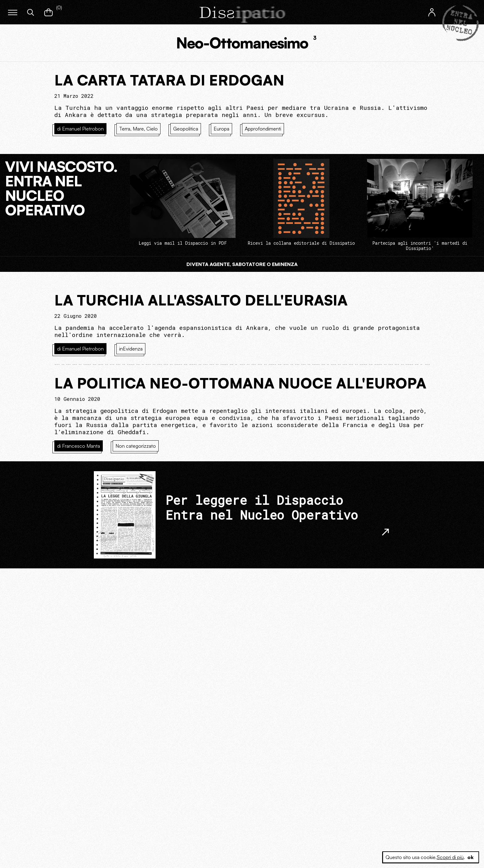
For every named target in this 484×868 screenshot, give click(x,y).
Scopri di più (450, 857)
